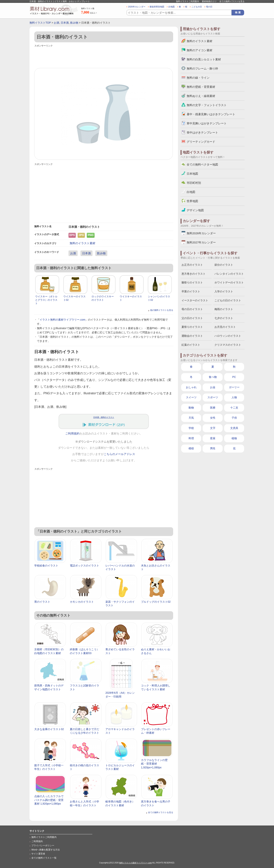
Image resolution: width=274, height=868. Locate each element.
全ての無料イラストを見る (232, 1)
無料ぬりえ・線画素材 (201, 96)
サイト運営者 (38, 854)
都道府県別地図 (157, 7)
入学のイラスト (224, 291)
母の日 (209, 7)
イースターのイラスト (195, 300)
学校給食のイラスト (46, 566)
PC (234, 377)
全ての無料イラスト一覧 (44, 858)
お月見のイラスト (225, 327)
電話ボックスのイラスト (84, 566)
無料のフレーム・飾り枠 (202, 68)
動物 (191, 408)
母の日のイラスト (192, 309)
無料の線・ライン (198, 78)
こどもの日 (197, 7)
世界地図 (192, 201)
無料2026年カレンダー (201, 233)
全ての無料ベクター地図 (202, 164)
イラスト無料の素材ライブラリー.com (62, 320)
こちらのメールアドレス (119, 454)
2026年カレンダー (137, 7)
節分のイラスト (224, 265)
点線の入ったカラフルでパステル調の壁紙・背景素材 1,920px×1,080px (49, 800)
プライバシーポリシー (43, 846)
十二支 (234, 408)
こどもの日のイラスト (228, 300)
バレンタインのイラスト (229, 274)
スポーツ (213, 397)
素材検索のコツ (209, 1)
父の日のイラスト (192, 318)
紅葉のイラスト (191, 345)
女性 (213, 418)
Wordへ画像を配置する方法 (46, 850)
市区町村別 (194, 183)
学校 (191, 428)
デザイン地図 (195, 210)
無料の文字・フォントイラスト (207, 105)
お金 (213, 387)
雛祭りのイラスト (192, 282)
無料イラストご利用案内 (188, 1)
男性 (213, 448)
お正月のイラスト (192, 265)
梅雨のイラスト (224, 309)
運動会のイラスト (192, 336)
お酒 (57, 23)
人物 (234, 397)
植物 (234, 438)
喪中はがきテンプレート (202, 132)
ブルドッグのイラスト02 (156, 602)
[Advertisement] (104, 57)
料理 (191, 438)
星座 (213, 438)
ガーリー (234, 387)
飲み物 (74, 23)
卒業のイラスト (191, 291)
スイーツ (191, 397)
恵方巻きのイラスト (194, 274)
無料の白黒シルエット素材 (204, 59)
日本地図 (192, 174)
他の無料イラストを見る (162, 310)
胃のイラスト (42, 602)
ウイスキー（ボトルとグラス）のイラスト (46, 300)
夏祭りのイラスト (192, 327)
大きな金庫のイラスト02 (49, 729)
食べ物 (213, 377)
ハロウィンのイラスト (228, 336)
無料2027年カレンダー (201, 242)
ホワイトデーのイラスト (229, 282)
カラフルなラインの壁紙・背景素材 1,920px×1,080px (154, 764)
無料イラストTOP (40, 23)
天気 (191, 418)
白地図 (172, 7)
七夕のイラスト (224, 318)
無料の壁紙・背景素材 (201, 87)
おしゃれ (191, 387)
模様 (191, 448)
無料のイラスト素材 (82, 243)
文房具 (234, 428)
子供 (234, 418)
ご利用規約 (72, 434)
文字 (213, 428)
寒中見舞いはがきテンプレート (207, 123)
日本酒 (65, 23)
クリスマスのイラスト (228, 345)
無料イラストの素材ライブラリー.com (135, 863)
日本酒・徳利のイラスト (104, 417)
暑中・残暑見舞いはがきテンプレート (211, 114)
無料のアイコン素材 (200, 50)
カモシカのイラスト (82, 602)
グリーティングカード (201, 142)
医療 (213, 408)
